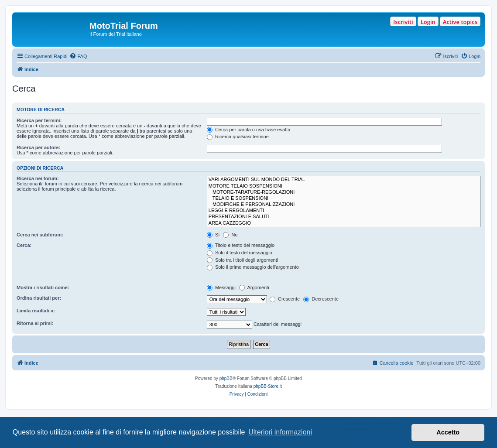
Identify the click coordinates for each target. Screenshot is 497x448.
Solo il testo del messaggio (240, 253)
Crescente (285, 299)
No (230, 235)
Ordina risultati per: (39, 298)
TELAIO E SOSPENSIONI (344, 198)
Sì (213, 235)
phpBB (226, 378)
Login (428, 22)
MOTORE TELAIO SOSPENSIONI (344, 186)
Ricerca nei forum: (38, 178)
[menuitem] (78, 56)
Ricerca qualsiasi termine (238, 137)
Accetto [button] (448, 432)
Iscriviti (403, 22)
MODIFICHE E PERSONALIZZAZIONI (344, 205)
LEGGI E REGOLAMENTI (344, 211)
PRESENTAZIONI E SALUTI (344, 217)
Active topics (460, 22)
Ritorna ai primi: (35, 323)
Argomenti (254, 287)
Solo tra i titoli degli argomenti (242, 260)
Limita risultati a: (36, 311)
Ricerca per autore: (38, 147)
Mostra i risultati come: (43, 287)
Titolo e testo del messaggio (241, 245)
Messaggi (221, 287)
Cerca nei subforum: (40, 235)
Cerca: (24, 245)
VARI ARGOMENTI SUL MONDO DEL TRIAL (344, 180)
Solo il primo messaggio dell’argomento (253, 267)
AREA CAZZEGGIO (344, 223)
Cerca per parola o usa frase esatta (248, 130)
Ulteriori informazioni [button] (280, 432)
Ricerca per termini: (39, 120)
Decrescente (321, 299)
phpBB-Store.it (268, 386)
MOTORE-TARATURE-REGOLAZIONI (344, 192)
